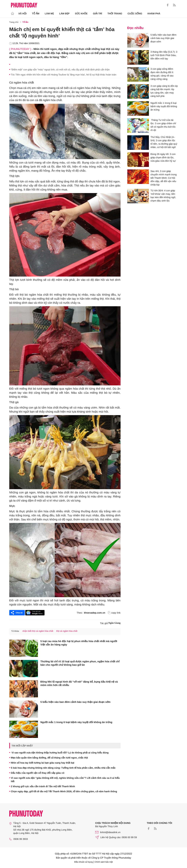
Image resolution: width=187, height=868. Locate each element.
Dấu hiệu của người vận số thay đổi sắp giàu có (38, 773)
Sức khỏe (81, 13)
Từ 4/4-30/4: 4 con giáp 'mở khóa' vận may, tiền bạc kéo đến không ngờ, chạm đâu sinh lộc (163, 196)
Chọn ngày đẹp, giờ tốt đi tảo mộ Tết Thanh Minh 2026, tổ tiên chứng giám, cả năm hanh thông (64, 791)
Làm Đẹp (64, 13)
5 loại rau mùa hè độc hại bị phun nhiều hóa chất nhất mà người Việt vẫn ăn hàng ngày (79, 643)
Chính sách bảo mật (104, 862)
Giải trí (97, 13)
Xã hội (22, 13)
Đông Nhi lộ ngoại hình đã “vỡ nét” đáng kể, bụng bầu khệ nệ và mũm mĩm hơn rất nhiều (79, 683)
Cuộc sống (135, 13)
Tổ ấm (36, 13)
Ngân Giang (114, 623)
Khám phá (154, 13)
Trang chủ (14, 22)
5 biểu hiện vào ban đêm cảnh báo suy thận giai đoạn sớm (76, 702)
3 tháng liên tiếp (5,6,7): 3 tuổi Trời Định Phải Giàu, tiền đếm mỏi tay (164, 55)
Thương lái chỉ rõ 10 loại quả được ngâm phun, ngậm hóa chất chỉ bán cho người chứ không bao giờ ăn (80, 663)
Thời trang (115, 13)
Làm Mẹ (49, 13)
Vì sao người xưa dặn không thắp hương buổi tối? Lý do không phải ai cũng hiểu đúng (60, 753)
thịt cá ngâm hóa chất (67, 631)
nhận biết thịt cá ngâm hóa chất (38, 631)
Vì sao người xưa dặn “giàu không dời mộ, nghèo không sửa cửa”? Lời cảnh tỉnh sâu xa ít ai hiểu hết (65, 780)
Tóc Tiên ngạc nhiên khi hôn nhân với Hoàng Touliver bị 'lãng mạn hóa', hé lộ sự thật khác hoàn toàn (64, 75)
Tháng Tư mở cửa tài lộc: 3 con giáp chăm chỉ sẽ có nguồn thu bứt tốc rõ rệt (163, 125)
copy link (114, 613)
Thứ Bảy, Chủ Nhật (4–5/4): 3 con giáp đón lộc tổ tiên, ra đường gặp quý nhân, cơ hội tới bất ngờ (164, 142)
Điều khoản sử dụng (84, 862)
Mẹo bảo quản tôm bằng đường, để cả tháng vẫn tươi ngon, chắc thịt (49, 758)
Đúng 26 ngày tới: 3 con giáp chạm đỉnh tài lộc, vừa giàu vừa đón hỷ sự (163, 157)
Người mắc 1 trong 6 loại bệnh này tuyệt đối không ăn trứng (76, 722)
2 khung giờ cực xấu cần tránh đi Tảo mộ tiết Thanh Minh (43, 786)
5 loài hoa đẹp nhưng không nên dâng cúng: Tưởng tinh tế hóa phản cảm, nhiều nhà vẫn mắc (63, 768)
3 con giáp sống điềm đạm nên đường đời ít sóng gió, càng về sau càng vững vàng (162, 74)
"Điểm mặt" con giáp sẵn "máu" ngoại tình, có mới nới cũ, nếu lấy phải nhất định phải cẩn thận (60, 70)
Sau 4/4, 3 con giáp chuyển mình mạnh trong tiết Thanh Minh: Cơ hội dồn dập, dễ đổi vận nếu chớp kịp (164, 178)
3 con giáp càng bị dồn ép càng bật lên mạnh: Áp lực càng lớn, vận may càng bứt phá (164, 91)
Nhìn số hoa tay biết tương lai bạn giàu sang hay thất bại (43, 763)
